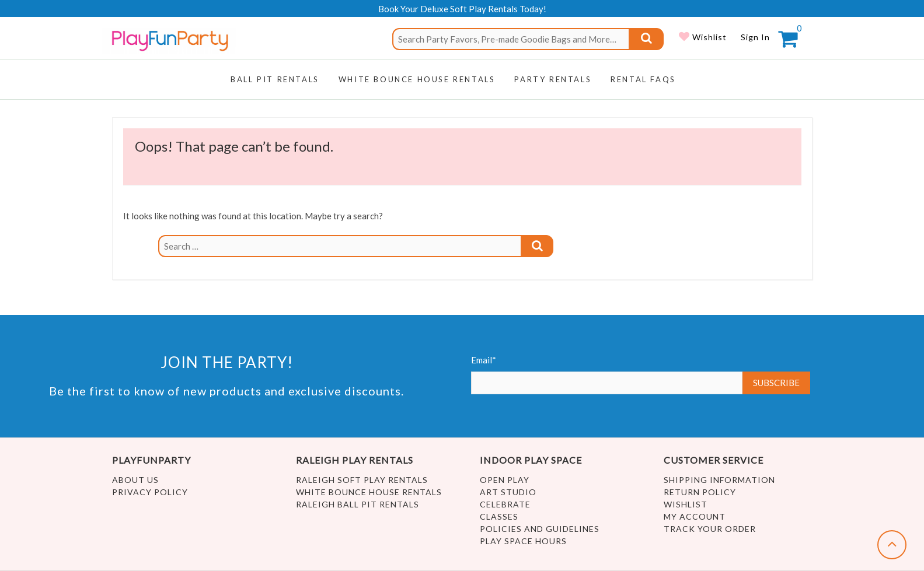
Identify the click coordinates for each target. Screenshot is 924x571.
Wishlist (708, 37)
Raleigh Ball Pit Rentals (358, 504)
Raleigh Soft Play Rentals (362, 480)
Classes (499, 516)
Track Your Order (710, 529)
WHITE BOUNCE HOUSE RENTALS (417, 79)
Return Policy (700, 492)
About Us (135, 480)
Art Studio (508, 492)
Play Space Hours (523, 541)
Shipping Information (719, 480)
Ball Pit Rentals (275, 79)
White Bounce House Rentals (369, 492)
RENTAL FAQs (643, 79)
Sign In (755, 37)
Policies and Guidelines (540, 529)
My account (695, 516)
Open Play (505, 480)
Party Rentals (553, 79)
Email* (607, 374)
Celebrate (505, 504)
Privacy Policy (150, 492)
